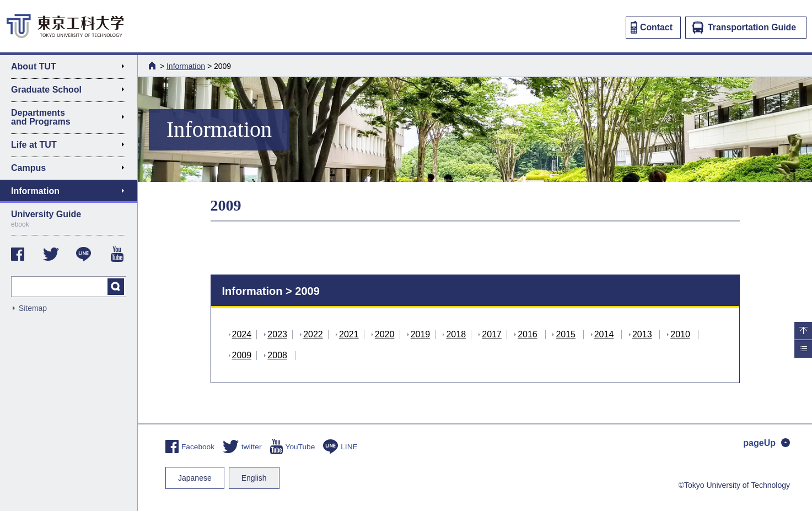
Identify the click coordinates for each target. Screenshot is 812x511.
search (116, 287)
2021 (349, 334)
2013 (642, 334)
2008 (277, 355)
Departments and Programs (72, 117)
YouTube (293, 447)
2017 (492, 334)
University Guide (69, 219)
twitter (242, 447)
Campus (72, 170)
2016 (528, 334)
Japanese (195, 478)
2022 (313, 334)
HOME (153, 66)
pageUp (767, 443)
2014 (604, 334)
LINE (340, 447)
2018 (456, 334)
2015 (566, 334)
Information (186, 66)
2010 (680, 334)
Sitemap (33, 308)
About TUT (72, 68)
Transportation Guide (744, 28)
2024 (242, 334)
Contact (652, 27)
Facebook (190, 447)
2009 (242, 355)
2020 (385, 334)
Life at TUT (72, 147)
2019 (421, 334)
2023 (277, 334)
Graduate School (72, 92)
